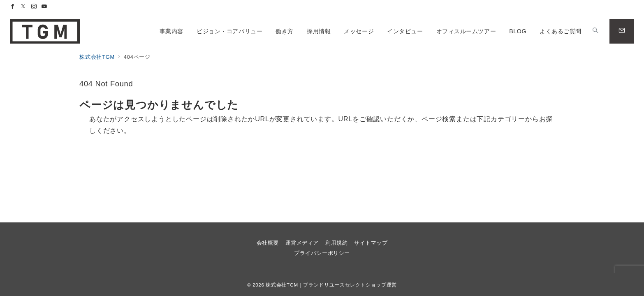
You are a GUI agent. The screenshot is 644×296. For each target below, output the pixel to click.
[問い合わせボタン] (622, 31)
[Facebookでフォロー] (13, 7)
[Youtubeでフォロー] (44, 7)
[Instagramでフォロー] (34, 7)
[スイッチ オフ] (595, 31)
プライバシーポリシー (322, 253)
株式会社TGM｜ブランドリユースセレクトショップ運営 (331, 285)
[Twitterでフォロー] (23, 7)
